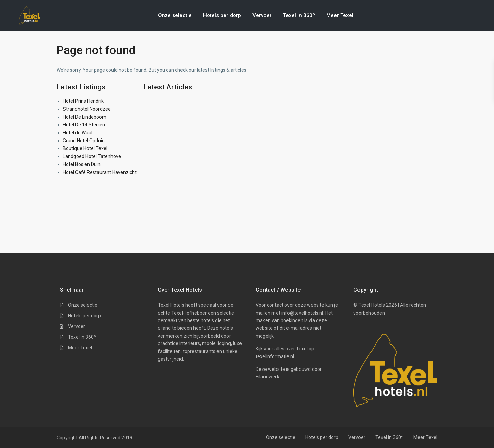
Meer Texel (340, 15)
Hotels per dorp (222, 15)
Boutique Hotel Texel (85, 148)
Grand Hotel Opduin (84, 141)
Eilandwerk (267, 377)
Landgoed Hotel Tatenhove (92, 156)
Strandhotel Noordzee (87, 109)
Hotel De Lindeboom (85, 117)
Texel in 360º (299, 15)
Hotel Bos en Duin (82, 164)
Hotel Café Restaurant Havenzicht (100, 172)
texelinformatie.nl (275, 356)
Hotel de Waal (78, 133)
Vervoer (262, 15)
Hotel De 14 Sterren (84, 125)
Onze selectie (175, 15)
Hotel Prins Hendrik (83, 101)
